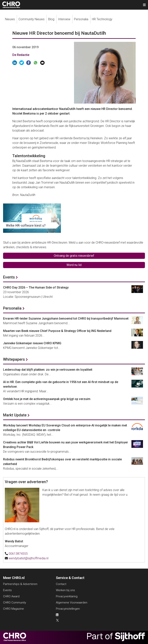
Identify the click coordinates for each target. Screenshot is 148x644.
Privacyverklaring (67, 596)
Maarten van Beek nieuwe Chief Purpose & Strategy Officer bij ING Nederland (57, 331)
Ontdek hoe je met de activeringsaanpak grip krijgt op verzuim (47, 399)
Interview (64, 19)
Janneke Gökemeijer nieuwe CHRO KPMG (32, 343)
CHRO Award (11, 596)
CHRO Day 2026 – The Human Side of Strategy (36, 287)
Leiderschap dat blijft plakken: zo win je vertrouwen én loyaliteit (48, 370)
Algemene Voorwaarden (72, 603)
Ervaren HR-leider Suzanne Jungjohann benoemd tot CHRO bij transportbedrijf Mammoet (66, 319)
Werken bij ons (65, 590)
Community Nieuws (32, 19)
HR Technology (102, 19)
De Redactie (21, 55)
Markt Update (15, 415)
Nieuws (10, 19)
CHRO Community (15, 603)
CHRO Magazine (13, 609)
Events (9, 277)
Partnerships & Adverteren (20, 584)
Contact (61, 584)
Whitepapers (14, 359)
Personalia (81, 19)
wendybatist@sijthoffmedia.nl (29, 558)
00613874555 (18, 554)
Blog (51, 19)
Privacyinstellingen (68, 609)
